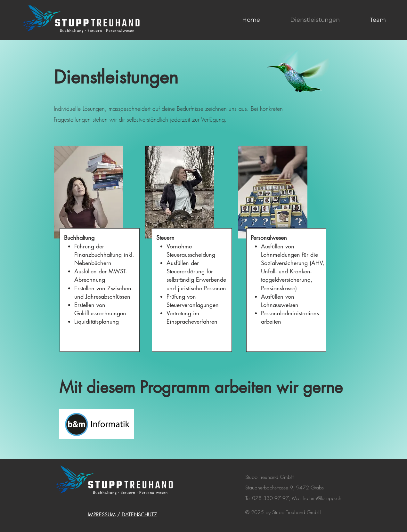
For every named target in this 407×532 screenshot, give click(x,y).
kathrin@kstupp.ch (322, 498)
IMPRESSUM (102, 515)
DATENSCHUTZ (139, 515)
